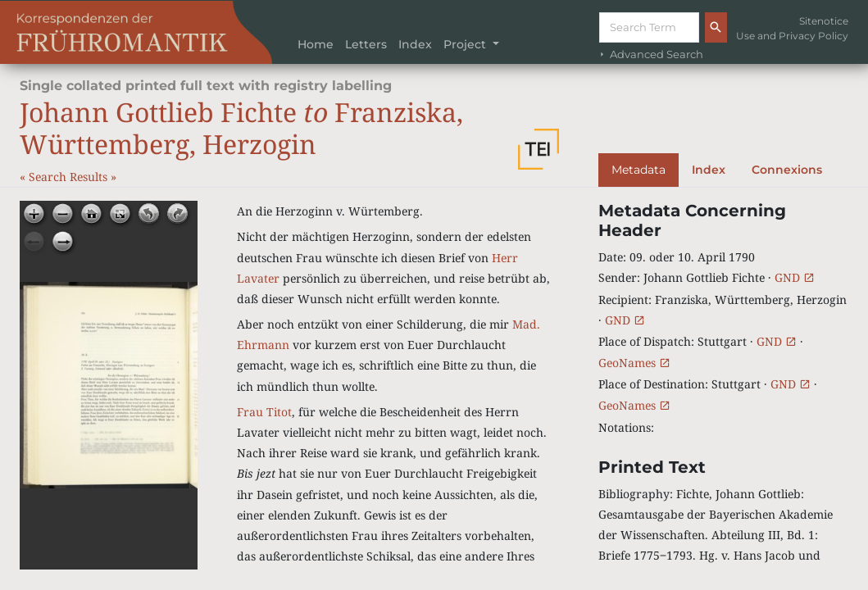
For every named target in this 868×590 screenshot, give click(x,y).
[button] (539, 149)
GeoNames (634, 363)
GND (795, 277)
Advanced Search (650, 54)
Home (316, 44)
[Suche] (649, 27)
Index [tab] (709, 170)
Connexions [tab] (787, 170)
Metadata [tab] (639, 170)
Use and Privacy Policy (792, 36)
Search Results (70, 177)
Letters (366, 44)
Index (415, 44)
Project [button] (466, 44)
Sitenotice (824, 21)
